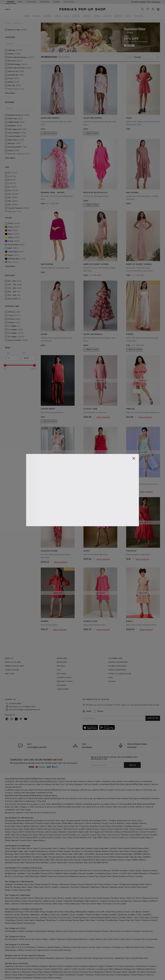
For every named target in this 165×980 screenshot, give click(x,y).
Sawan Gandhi (150, 830)
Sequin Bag (124, 915)
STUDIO (57, 2)
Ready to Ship (11, 885)
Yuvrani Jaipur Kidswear (99, 942)
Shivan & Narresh (93, 818)
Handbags (11, 915)
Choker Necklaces (80, 912)
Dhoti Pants (146, 879)
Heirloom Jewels (12, 909)
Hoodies (115, 893)
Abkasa (146, 849)
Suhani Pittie (106, 871)
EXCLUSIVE (61, 666)
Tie (115, 898)
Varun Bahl (72, 827)
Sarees (38, 879)
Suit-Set (154, 893)
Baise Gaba (56, 818)
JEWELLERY (31, 2)
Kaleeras (92, 906)
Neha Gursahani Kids (135, 942)
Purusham (89, 846)
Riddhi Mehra (30, 824)
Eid (37, 953)
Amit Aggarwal (97, 827)
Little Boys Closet (69, 942)
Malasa (36, 832)
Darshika (114, 846)
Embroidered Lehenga (45, 926)
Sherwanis (65, 879)
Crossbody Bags (65, 915)
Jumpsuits (64, 882)
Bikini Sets (39, 882)
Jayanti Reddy (131, 818)
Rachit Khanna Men (124, 849)
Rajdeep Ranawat (133, 821)
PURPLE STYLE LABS (13, 662)
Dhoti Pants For (117, 926)
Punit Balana (118, 821)
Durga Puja (98, 953)
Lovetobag (101, 868)
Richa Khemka (80, 832)
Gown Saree (130, 882)
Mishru (43, 821)
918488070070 (154, 2)
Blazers (146, 893)
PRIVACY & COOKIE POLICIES (120, 674)
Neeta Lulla (83, 827)
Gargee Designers (57, 852)
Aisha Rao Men (11, 852)
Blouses (105, 882)
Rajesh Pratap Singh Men (97, 843)
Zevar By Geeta (150, 865)
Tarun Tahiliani (136, 824)
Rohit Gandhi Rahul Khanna (32, 827)
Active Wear (96, 898)
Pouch (20, 915)
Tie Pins (88, 893)
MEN (20, 2)
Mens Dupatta (92, 896)
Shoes (115, 912)
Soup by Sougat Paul (91, 830)
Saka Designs (11, 945)
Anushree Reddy (74, 815)
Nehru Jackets (49, 934)
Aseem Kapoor (39, 835)
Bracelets (35, 906)
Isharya (23, 865)
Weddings (119, 953)
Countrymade (45, 843)
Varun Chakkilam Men (78, 857)
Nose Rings (70, 906)
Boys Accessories (150, 934)
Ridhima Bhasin (44, 824)
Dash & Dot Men (19, 843)
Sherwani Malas (141, 896)
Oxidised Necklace (98, 912)
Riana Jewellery (71, 868)
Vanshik (113, 843)
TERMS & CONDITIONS (117, 670)
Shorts (130, 893)
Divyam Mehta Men (76, 843)
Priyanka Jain (74, 830)
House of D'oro (48, 868)
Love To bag (72, 865)
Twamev (52, 846)
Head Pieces (112, 906)
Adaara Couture (110, 832)
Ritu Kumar (57, 824)
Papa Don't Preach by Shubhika (84, 821)
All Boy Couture (25, 945)
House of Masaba (121, 830)
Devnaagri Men (12, 849)
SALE (59, 670)
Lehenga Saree (116, 882)
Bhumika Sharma (131, 827)
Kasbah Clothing (85, 852)
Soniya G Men (125, 855)
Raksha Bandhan (47, 953)
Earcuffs (101, 906)
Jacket (92, 934)
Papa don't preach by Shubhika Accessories (68, 871)
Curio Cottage (11, 865)
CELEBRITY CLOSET (64, 677)
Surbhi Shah (10, 830)
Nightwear (96, 882)
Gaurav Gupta (11, 827)
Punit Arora (27, 855)
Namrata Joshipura (113, 827)
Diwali (8, 953)
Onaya (105, 818)
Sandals (122, 912)
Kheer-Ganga (64, 846)
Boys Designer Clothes (15, 934)
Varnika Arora (59, 865)
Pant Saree (142, 882)
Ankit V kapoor (60, 843)
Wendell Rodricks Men (15, 857)
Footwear (107, 898)
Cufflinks (153, 896)
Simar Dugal (26, 832)
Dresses (74, 879)
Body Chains (124, 906)
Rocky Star (137, 815)
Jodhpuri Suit (49, 896)
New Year (144, 953)
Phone (100, 711)
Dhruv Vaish (32, 843)
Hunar (139, 865)
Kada (108, 912)
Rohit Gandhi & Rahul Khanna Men (84, 855)
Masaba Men (136, 852)
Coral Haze (18, 871)
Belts (130, 912)
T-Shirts (137, 893)
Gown (82, 879)
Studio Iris (124, 832)
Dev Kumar (124, 846)
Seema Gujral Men (109, 855)
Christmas (109, 953)
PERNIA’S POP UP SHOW (15, 666)
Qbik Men (78, 849)
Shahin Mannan (12, 835)
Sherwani (39, 893)
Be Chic (8, 871)
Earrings (19, 906)
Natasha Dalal (23, 815)
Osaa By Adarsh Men (14, 818)
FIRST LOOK (69, 2)
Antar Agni (61, 815)
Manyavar (79, 818)
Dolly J (105, 815)
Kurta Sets (29, 879)
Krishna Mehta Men (139, 846)
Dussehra (70, 953)
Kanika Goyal (61, 830)
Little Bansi (30, 942)
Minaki (59, 868)
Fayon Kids (10, 942)
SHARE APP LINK (153, 718)
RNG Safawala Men (59, 855)
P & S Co (20, 942)
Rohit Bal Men (11, 846)
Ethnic (8, 898)
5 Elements (154, 868)
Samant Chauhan (148, 827)
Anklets (146, 906)
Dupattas (85, 882)
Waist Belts (29, 915)
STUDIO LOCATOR (12, 670)
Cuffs (27, 906)
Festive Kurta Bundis (43, 898)
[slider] (5, 365)
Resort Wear (27, 882)
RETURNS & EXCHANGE (117, 666)
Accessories (114, 896)
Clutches (155, 912)
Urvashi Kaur (26, 835)
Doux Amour (113, 868)
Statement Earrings (13, 912)
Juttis (136, 912)
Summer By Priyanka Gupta (37, 818)
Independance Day (25, 953)
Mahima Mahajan (31, 821)
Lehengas (9, 879)
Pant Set (85, 898)
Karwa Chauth (132, 953)
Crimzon (139, 871)
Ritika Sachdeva (120, 871)
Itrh (90, 832)
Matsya (8, 832)
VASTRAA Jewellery (120, 865)
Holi (14, 953)
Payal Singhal (150, 824)
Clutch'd (96, 865)
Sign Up (132, 760)
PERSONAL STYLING (65, 681)
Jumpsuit (103, 896)
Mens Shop (58, 898)
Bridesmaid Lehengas (130, 879)
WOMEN (11, 2)
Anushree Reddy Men (105, 849)
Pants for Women (13, 882)
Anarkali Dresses (93, 926)
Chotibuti (41, 942)
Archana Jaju (60, 832)
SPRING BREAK (139, 855)
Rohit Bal (68, 824)
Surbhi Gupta (46, 832)
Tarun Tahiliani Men (64, 849)
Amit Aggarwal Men (45, 849)
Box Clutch (136, 915)
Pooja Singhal (37, 815)
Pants (60, 893)
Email (87, 711)
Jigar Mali (97, 832)
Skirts (47, 882)
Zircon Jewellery (77, 909)
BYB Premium (66, 945)
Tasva (8, 843)
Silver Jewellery (144, 909)
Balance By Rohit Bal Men (37, 857)
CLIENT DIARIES (63, 689)
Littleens (150, 942)
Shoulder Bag (112, 915)
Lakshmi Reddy (53, 942)
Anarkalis (19, 879)
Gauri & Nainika (116, 818)
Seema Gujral (107, 824)
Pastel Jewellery (93, 909)
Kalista (143, 818)
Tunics (116, 879)
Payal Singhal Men (13, 855)
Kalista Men (71, 852)
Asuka (32, 846)
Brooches (122, 898)
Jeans (25, 896)
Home (8, 23)
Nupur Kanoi (63, 821)
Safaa (70, 832)
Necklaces (9, 906)
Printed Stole (30, 918)
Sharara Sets (92, 879)
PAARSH (147, 852)
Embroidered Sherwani (77, 934)
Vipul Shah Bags (32, 871)
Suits (54, 893)
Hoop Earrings (64, 912)
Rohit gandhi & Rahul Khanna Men (133, 843)
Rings (43, 906)
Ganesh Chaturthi (83, 953)
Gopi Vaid (107, 830)
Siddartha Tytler (121, 824)
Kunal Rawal (42, 846)
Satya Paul (49, 815)
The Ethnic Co (77, 846)
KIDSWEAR (45, 2)
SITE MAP (112, 681)
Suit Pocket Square (101, 893)
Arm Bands (136, 906)
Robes (123, 893)
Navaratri (60, 953)
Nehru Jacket (21, 893)
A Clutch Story (126, 868)
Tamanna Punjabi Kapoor (141, 832)
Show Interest (103, 417)
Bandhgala (79, 896)
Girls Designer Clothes (15, 926)
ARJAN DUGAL (25, 852)
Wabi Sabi (23, 846)
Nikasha (62, 827)
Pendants (25, 909)
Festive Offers (25, 885)
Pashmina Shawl (149, 915)
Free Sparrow (118, 942)
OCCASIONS (62, 685)
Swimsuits (75, 882)
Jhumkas (44, 912)
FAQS (110, 677)
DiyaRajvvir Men (40, 852)
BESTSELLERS (62, 662)
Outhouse (106, 865)
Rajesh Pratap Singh (14, 824)
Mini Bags (90, 915)
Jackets (55, 882)
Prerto (131, 871)
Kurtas (48, 893)
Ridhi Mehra (68, 818)
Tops (101, 879)
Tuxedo (59, 896)
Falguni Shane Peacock (120, 815)
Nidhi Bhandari (141, 868)
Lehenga (30, 926)
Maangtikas (82, 906)
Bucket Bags (79, 915)
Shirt (105, 934)
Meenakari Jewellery (40, 909)
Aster (132, 865)
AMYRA (44, 871)
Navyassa (83, 942)
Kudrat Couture (101, 852)
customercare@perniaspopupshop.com (24, 709)
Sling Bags (51, 915)
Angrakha (68, 896)
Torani (16, 832)
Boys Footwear (134, 934)
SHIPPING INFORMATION (118, 662)
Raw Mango (10, 815)
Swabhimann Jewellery (15, 868)
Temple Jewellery (109, 909)
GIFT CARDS (62, 674)
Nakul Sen (52, 821)
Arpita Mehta (136, 830)
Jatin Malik (89, 849)
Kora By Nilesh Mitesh (99, 857)
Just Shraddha (33, 868)
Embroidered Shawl (14, 918)
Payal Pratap (105, 821)
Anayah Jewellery (87, 868)
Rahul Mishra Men (42, 855)
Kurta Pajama (35, 896)
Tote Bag (100, 915)
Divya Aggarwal (24, 830)
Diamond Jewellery (127, 909)
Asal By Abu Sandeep (92, 815)
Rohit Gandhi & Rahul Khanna (86, 824)
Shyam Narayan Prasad (43, 830)
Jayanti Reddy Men (58, 857)
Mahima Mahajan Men (119, 852)
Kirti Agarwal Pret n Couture (46, 945)
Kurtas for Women (50, 879)
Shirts (31, 893)
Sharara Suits (62, 926)
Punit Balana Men (27, 849)
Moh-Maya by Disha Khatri (39, 865)
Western (16, 898)
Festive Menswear (72, 898)
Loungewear (126, 896)
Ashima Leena (51, 827)
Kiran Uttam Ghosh (13, 821)
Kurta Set (73, 926)
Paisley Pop (93, 871)
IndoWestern (26, 898)
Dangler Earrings (31, 912)
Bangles (50, 906)
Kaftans (108, 879)
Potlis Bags (145, 912)
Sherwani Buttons (13, 896)
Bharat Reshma (102, 846)
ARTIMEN (138, 849)
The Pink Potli (85, 865)
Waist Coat (78, 893)
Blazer (99, 934)
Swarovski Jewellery (60, 909)
